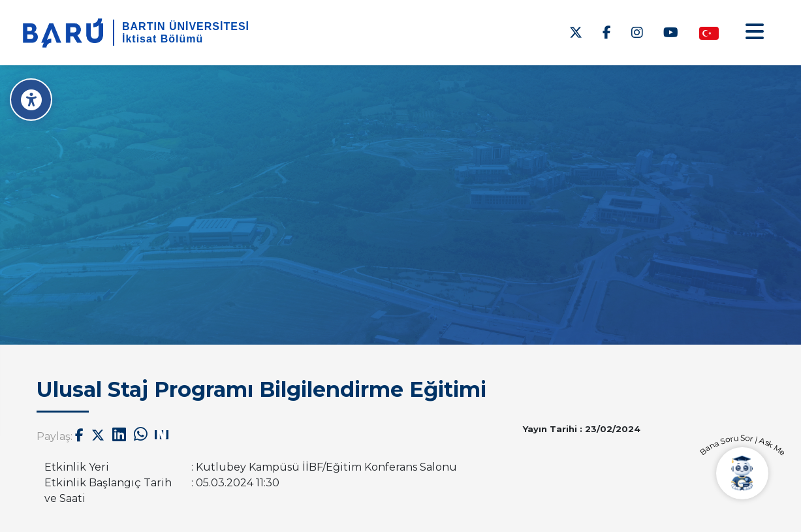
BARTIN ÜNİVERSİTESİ (186, 26)
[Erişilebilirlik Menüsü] (31, 100)
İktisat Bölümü (163, 39)
